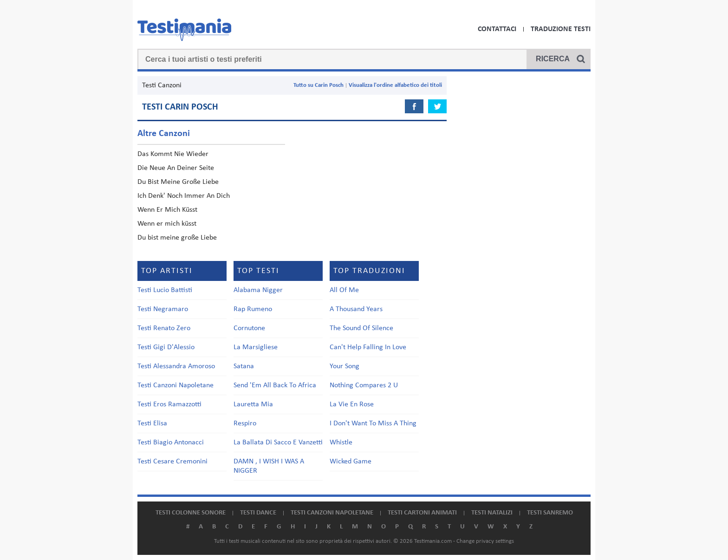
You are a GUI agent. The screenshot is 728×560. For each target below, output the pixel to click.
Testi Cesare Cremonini (172, 462)
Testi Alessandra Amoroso (176, 366)
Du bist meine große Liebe (177, 238)
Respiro (245, 423)
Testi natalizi (492, 513)
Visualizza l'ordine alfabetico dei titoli (395, 85)
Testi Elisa (152, 423)
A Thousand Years (356, 309)
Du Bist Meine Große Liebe (178, 182)
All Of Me (344, 290)
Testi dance (258, 513)
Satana (244, 366)
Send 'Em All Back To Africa (275, 385)
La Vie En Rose (352, 404)
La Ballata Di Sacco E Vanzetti (278, 443)
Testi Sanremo (550, 513)
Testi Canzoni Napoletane (175, 385)
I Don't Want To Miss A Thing (373, 423)
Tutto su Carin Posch (318, 85)
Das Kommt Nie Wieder (173, 154)
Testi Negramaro (163, 309)
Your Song (344, 366)
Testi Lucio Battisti (165, 290)
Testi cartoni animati (422, 513)
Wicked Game (351, 462)
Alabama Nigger (258, 290)
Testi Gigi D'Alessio (166, 347)
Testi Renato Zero (164, 328)
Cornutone (249, 328)
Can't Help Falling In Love (368, 347)
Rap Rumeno (253, 309)
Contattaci (497, 29)
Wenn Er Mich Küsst (167, 210)
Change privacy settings (485, 541)
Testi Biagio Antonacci (171, 443)
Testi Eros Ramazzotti (169, 404)
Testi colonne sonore (191, 513)
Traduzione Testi (561, 29)
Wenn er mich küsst (167, 224)
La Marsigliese (256, 347)
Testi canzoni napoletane (332, 513)
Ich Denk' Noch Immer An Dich (184, 196)
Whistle (341, 443)
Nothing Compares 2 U (364, 385)
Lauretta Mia (253, 404)
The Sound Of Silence (361, 328)
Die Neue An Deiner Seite (176, 168)
